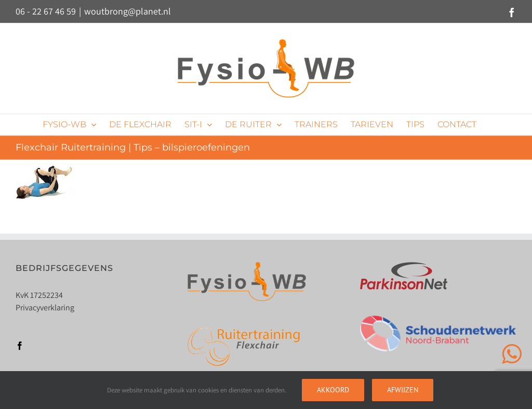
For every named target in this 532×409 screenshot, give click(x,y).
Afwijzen (403, 390)
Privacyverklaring (45, 308)
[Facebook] (20, 346)
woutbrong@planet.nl (128, 11)
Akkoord (333, 390)
